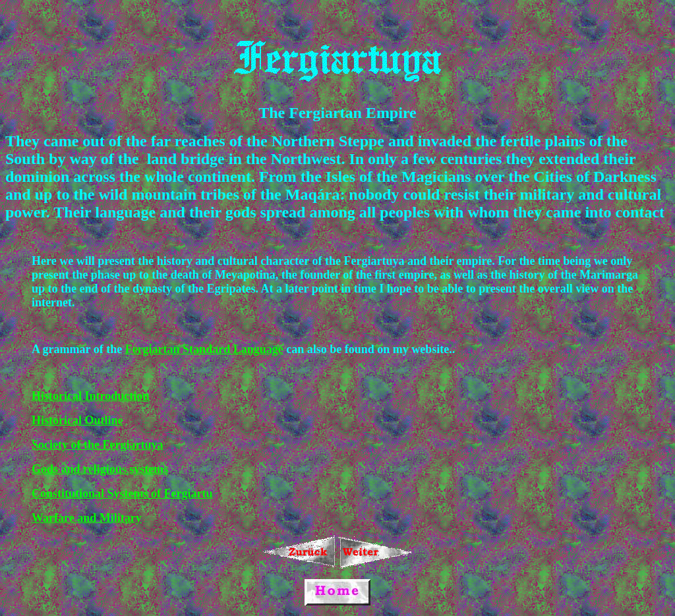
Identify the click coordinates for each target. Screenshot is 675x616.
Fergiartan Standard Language (204, 349)
